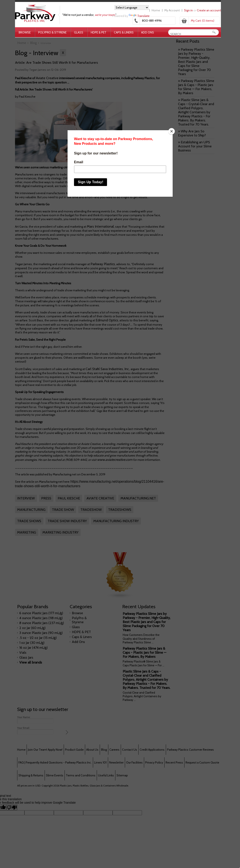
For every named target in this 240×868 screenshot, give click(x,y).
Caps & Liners (124, 32)
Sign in (188, 10)
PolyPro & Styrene (52, 32)
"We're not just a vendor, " (89, 15)
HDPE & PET (99, 32)
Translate (139, 16)
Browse (25, 32)
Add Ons (148, 32)
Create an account (209, 10)
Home (156, 10)
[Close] (172, 131)
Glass (79, 32)
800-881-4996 (152, 21)
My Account (172, 10)
